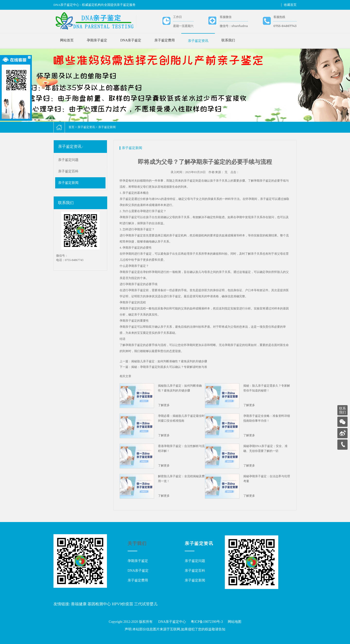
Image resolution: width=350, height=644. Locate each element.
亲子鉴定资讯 (198, 41)
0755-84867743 (285, 26)
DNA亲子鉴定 (131, 40)
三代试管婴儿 (146, 604)
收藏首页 (290, 5)
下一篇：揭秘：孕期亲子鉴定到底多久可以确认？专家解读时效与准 (163, 367)
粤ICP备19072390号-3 (207, 622)
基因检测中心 (99, 604)
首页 (71, 127)
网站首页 (67, 40)
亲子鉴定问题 (68, 160)
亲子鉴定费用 (165, 40)
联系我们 (228, 40)
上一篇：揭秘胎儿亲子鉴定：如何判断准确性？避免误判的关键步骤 (163, 361)
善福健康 (79, 604)
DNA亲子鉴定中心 (172, 622)
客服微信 (226, 17)
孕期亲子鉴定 (97, 40)
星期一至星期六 (183, 26)
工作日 (177, 17)
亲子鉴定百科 (68, 171)
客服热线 (279, 17)
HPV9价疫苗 (122, 604)
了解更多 (164, 405)
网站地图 (235, 622)
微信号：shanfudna (234, 26)
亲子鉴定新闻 (107, 127)
